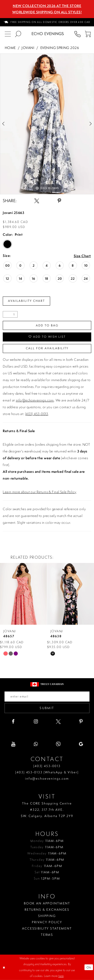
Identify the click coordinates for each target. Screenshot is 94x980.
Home (10, 48)
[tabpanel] (47, 124)
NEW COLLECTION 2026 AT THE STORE (47, 6)
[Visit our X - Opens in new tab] (58, 722)
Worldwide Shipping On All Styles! (47, 12)
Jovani (28, 48)
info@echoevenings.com (35, 400)
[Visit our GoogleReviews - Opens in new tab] (81, 744)
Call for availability (47, 348)
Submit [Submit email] (47, 708)
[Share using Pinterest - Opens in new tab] (59, 201)
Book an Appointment (47, 903)
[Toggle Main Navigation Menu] (8, 34)
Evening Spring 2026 (60, 48)
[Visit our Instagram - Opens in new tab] (36, 722)
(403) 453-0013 (37, 414)
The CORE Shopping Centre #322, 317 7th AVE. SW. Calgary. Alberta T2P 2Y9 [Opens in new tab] (47, 810)
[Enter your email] (47, 697)
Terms (47, 935)
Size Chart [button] (82, 256)
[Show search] (18, 34)
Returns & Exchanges (47, 910)
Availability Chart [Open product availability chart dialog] (26, 301)
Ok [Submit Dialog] (89, 967)
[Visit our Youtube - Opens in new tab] (13, 744)
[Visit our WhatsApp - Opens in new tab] (36, 744)
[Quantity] (10, 314)
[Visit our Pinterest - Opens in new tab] (81, 722)
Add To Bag (47, 325)
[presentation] (23, 594)
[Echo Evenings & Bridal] (48, 34)
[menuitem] (47, 22)
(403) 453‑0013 (47, 766)
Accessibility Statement (47, 928)
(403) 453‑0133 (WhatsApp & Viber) (47, 772)
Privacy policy (47, 922)
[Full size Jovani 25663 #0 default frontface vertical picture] (47, 124)
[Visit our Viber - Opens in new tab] (58, 744)
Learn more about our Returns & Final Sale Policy (39, 492)
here (61, 976)
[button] (88, 34)
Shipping (47, 916)
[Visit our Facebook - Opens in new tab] (13, 722)
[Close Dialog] (4, 967)
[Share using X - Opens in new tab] (37, 201)
